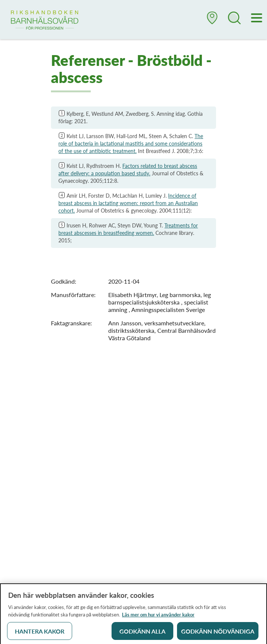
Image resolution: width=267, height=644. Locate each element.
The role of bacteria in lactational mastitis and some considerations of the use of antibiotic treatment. (131, 144)
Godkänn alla (142, 633)
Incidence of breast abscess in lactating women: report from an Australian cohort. (128, 203)
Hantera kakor (40, 633)
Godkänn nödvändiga (218, 633)
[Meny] (257, 19)
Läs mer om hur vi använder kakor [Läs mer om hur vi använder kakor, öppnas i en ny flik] (158, 617)
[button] (212, 21)
